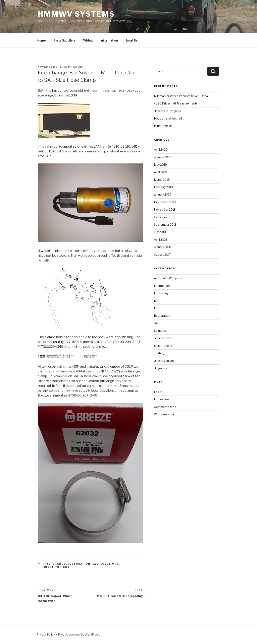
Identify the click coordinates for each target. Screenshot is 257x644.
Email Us (132, 40)
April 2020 (161, 150)
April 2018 (161, 240)
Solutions (110, 564)
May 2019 (160, 165)
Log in (158, 392)
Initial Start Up (163, 126)
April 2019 (161, 172)
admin (78, 67)
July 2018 (160, 232)
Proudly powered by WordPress (79, 634)
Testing (159, 353)
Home (42, 40)
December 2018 (165, 202)
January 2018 (163, 247)
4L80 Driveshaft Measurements (176, 103)
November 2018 (165, 209)
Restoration (79, 564)
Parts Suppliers (64, 40)
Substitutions (57, 567)
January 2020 (163, 157)
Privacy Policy (46, 634)
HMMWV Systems (76, 14)
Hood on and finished (168, 118)
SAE (95, 564)
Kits (157, 301)
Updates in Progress (168, 111)
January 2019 (163, 194)
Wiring (88, 40)
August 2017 (162, 255)
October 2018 (163, 217)
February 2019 (163, 187)
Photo (158, 308)
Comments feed (165, 407)
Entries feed (162, 399)
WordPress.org (164, 414)
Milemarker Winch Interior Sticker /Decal (181, 96)
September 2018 (165, 225)
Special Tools (163, 338)
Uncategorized (164, 361)
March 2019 (162, 180)
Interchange (55, 564)
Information (109, 40)
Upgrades (160, 368)
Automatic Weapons (168, 278)
